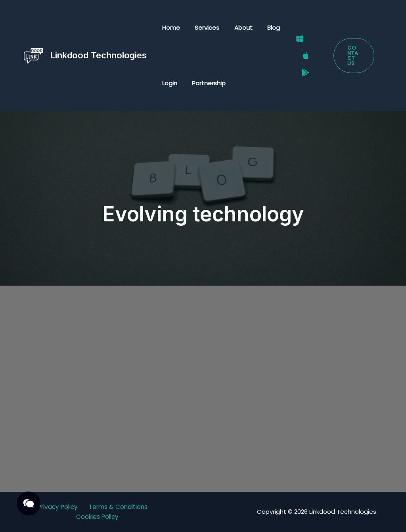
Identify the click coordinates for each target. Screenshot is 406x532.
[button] (353, 56)
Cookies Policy (98, 517)
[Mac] (301, 56)
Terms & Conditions (120, 507)
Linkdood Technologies (98, 55)
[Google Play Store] (301, 66)
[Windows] (295, 46)
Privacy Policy (57, 507)
